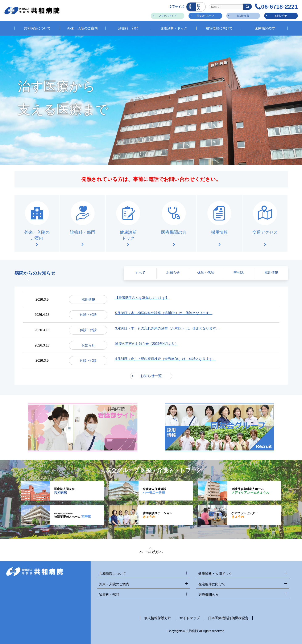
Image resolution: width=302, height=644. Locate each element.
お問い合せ (281, 16)
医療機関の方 (243, 595)
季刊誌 (239, 273)
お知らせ (173, 273)
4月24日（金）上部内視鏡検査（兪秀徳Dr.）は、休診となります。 (166, 359)
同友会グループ (205, 16)
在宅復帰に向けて (243, 584)
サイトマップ (190, 618)
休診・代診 (206, 273)
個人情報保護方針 (158, 618)
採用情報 (271, 273)
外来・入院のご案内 (143, 584)
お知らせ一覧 (151, 376)
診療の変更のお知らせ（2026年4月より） (147, 344)
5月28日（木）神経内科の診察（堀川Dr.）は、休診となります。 (164, 313)
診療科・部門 (143, 595)
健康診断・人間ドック (243, 574)
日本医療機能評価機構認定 (228, 618)
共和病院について (143, 574)
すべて (140, 273)
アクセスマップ (167, 16)
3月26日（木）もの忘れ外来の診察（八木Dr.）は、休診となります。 (167, 328)
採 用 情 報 (243, 16)
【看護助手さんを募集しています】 (142, 298)
